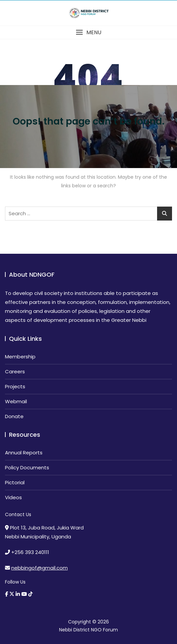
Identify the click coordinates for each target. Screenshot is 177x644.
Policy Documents (27, 467)
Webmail (16, 401)
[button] (88, 32)
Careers (15, 371)
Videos (13, 497)
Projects (15, 386)
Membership (20, 357)
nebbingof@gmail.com (40, 568)
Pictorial (15, 482)
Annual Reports (24, 453)
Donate (14, 416)
